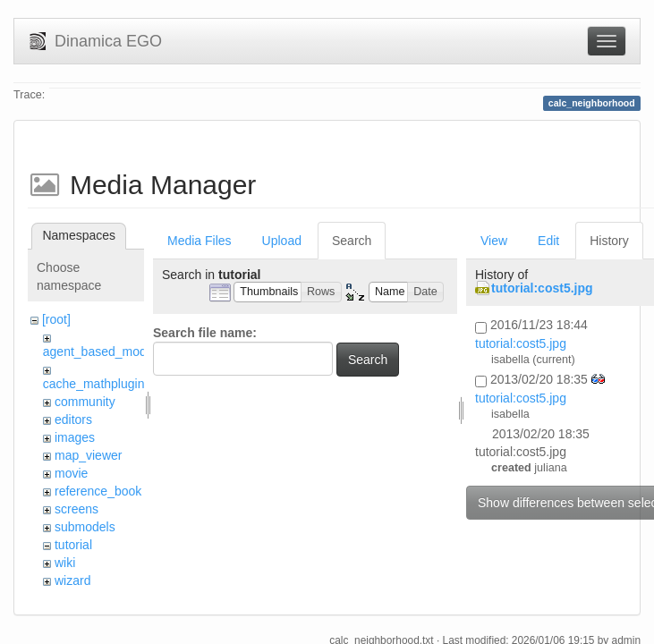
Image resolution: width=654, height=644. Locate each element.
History (609, 241)
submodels (85, 527)
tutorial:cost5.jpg (542, 288)
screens (76, 509)
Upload (282, 241)
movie (71, 473)
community (85, 402)
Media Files (200, 241)
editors (73, 419)
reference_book (98, 491)
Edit (548, 241)
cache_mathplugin (94, 384)
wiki (65, 563)
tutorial (73, 545)
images (75, 437)
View (494, 241)
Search (352, 241)
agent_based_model (100, 352)
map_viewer (88, 455)
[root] (56, 319)
